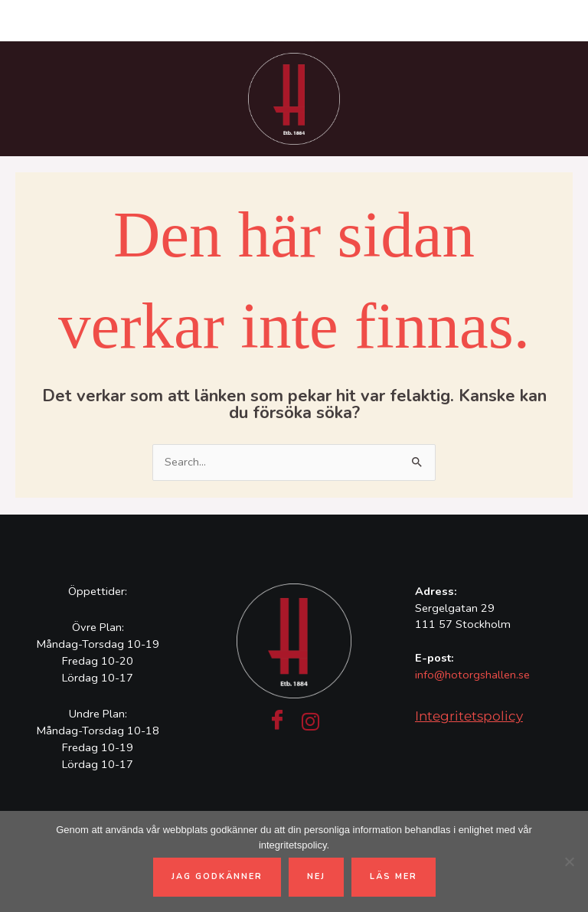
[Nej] (569, 861)
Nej (316, 876)
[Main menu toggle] (294, 20)
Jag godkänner (217, 876)
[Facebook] (277, 720)
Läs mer (394, 876)
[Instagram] (311, 720)
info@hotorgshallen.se (472, 673)
